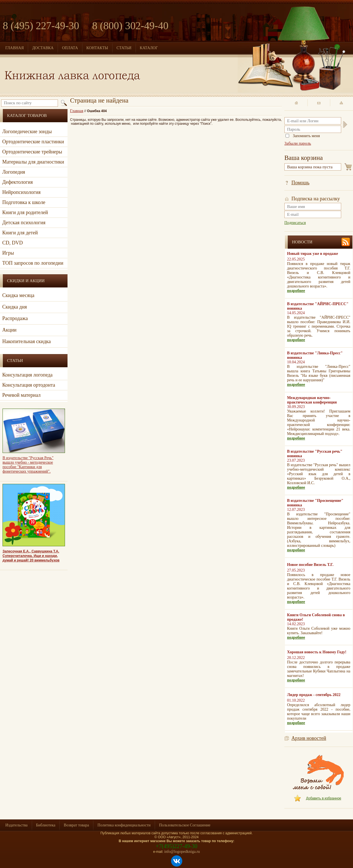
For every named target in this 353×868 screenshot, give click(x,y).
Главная (77, 111)
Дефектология (18, 182)
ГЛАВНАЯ (15, 48)
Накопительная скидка (27, 341)
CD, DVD (13, 243)
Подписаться (295, 223)
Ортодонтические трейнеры (32, 152)
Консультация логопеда (27, 375)
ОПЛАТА (70, 48)
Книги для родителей (25, 212)
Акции (9, 330)
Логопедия (14, 172)
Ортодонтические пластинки (33, 142)
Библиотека (46, 825)
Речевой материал (21, 395)
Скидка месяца (18, 295)
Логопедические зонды (27, 132)
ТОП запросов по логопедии (33, 263)
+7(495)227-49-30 (177, 846)
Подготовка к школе (24, 202)
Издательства (16, 825)
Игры (8, 253)
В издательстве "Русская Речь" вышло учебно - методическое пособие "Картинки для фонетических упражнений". (28, 465)
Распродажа (15, 318)
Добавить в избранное (324, 798)
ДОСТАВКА (43, 48)
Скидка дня (15, 307)
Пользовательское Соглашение (185, 825)
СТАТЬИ (124, 48)
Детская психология (24, 223)
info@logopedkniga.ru (182, 852)
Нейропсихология (21, 192)
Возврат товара (77, 825)
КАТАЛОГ (149, 48)
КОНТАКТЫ (97, 48)
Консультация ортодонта (29, 385)
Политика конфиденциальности (124, 825)
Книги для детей (20, 233)
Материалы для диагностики (33, 162)
